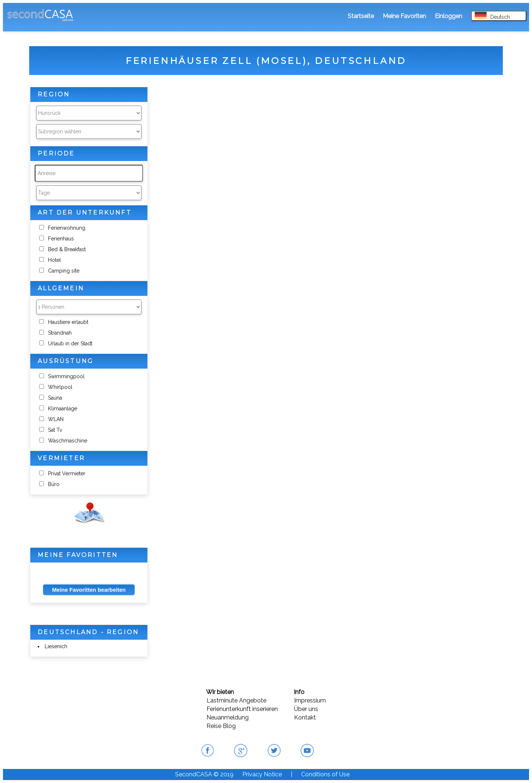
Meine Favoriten (404, 16)
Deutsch (492, 16)
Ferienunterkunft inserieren (242, 709)
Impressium (310, 700)
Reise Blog (221, 726)
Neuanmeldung (228, 717)
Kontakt (305, 717)
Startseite (361, 16)
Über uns (306, 709)
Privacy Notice (262, 774)
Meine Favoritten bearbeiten (89, 590)
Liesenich (56, 646)
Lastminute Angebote (236, 700)
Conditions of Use (325, 774)
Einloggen (449, 16)
